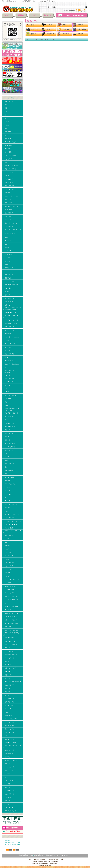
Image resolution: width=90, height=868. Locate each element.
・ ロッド (6, 111)
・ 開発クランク (8, 275)
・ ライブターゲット (9, 726)
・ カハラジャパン (9, 281)
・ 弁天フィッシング (9, 668)
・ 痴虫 (5, 467)
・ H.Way (6, 237)
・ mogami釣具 (7, 715)
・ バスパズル (7, 549)
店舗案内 (8, 840)
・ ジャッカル (7, 399)
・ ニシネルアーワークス (11, 525)
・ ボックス (7, 135)
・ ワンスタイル (8, 801)
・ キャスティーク (9, 298)
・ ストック (7, 437)
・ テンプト (7, 508)
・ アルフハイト (8, 182)
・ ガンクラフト (8, 288)
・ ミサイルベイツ (9, 702)
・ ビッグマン (7, 583)
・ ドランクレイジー (9, 518)
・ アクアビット (8, 172)
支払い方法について (39, 855)
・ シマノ (6, 389)
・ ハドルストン (8, 559)
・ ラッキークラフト (9, 729)
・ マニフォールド (9, 699)
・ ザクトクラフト (9, 354)
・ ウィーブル (7, 216)
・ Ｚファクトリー (9, 450)
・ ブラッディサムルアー (11, 620)
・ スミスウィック (9, 423)
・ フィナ (6, 603)
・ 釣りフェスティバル (10, 811)
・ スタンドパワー (9, 416)
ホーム (29, 40)
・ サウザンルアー (9, 347)
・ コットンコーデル (9, 344)
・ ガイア (6, 271)
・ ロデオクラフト (9, 794)
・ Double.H (7, 460)
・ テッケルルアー (9, 494)
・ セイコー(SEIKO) (9, 447)
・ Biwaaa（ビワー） (9, 586)
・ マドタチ (7, 688)
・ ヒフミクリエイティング (11, 579)
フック (35, 40)
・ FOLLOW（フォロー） (11, 607)
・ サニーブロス (8, 361)
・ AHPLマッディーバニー (11, 196)
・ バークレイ (7, 552)
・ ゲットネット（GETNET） (12, 337)
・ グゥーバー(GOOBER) (10, 313)
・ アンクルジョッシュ (10, 189)
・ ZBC (5, 454)
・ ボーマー (7, 672)
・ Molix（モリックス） (10, 719)
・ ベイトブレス (8, 651)
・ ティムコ (7, 491)
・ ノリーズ (7, 546)
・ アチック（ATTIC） (10, 169)
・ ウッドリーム (8, 220)
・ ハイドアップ (8, 556)
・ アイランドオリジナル (11, 166)
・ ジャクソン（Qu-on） (10, 395)
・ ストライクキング (9, 427)
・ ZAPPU (6, 357)
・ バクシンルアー (9, 566)
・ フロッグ (7, 648)
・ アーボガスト (8, 193)
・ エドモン (7, 248)
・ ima (5, 162)
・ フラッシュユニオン (10, 617)
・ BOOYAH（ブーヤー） (11, 613)
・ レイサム (7, 774)
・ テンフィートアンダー (11, 504)
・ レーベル (7, 784)
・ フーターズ (7, 610)
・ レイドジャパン (9, 781)
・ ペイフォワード (9, 658)
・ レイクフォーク (9, 767)
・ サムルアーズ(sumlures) (11, 364)
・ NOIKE (6, 542)
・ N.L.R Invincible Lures (10, 234)
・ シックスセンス (9, 378)
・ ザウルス (7, 351)
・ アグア (6, 176)
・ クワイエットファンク (11, 320)
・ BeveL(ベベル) (8, 665)
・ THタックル (7, 487)
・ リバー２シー (8, 753)
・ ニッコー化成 (8, 528)
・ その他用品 (7, 132)
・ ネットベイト (8, 535)
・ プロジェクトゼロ (9, 641)
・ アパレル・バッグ (9, 142)
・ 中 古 (6, 804)
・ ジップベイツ (8, 382)
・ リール (6, 115)
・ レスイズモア (8, 787)
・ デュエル (7, 501)
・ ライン (6, 118)
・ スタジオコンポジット (11, 413)
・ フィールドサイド (9, 590)
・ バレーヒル (7, 569)
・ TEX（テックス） (9, 484)
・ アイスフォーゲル (9, 155)
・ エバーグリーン (9, 251)
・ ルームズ (7, 764)
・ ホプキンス (7, 675)
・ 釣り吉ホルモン (9, 470)
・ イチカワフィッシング (11, 206)
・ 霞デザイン (7, 278)
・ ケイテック (7, 334)
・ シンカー (7, 125)
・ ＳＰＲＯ (7, 440)
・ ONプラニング (8, 268)
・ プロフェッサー (9, 638)
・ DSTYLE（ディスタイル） (12, 514)
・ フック (6, 122)
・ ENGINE (6, 261)
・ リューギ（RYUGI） (10, 743)
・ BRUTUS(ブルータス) (10, 623)
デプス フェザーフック (46, 40)
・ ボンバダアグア (9, 685)
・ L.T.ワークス (8, 258)
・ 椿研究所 (7, 481)
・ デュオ (6, 511)
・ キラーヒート (8, 305)
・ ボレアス (7, 678)
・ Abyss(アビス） (8, 159)
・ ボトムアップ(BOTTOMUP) (12, 682)
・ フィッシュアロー (9, 593)
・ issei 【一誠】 (8, 199)
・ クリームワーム (9, 327)
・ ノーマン (7, 539)
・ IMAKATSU (7, 210)
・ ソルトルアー (8, 808)
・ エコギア (7, 244)
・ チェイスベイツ (9, 464)
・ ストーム (7, 430)
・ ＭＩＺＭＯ (7, 709)
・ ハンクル (7, 573)
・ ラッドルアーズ (9, 732)
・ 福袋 (5, 108)
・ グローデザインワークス (11, 323)
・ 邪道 (5, 402)
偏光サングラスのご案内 (12, 844)
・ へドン (6, 661)
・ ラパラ (6, 736)
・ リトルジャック (9, 750)
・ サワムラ (7, 367)
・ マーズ (6, 695)
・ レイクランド (8, 770)
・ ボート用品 (7, 152)
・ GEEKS (6, 291)
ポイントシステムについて (13, 842)
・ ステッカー (7, 139)
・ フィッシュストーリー (11, 596)
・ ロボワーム (7, 797)
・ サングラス (7, 149)
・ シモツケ (7, 392)
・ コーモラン (7, 340)
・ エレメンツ (7, 241)
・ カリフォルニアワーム (11, 285)
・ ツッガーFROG (8, 477)
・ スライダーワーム (9, 443)
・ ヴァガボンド (8, 213)
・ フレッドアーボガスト (11, 630)
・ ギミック (7, 295)
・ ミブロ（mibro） (9, 705)
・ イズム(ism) (7, 203)
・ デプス (6, 498)
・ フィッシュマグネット (11, 600)
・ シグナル (7, 375)
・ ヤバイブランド (9, 722)
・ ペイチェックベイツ (10, 655)
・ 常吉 (5, 474)
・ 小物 (5, 128)
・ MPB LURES (8, 254)
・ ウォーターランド (9, 226)
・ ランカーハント (9, 739)
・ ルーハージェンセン (10, 760)
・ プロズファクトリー (10, 644)
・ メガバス (7, 712)
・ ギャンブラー (8, 302)
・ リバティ (7, 757)
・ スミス (6, 420)
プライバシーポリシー (65, 855)
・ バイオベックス (9, 563)
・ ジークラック (8, 385)
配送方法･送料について (52, 855)
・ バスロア (7, 576)
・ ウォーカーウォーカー (11, 223)
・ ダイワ (6, 457)
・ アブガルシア (8, 179)
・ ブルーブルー (8, 627)
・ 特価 (5, 105)
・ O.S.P (5, 264)
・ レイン (6, 777)
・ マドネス (7, 692)
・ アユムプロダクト (9, 186)
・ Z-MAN (6, 405)
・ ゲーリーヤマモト (9, 330)
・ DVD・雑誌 (7, 145)
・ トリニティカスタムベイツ (12, 521)
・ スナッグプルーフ (9, 433)
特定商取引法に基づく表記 (26, 855)
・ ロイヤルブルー (9, 791)
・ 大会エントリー (9, 101)
